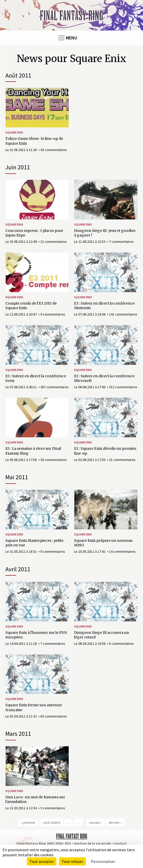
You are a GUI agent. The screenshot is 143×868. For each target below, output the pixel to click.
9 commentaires (53, 314)
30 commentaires (54, 460)
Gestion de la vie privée (92, 843)
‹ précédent (51, 822)
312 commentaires (123, 387)
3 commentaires (53, 808)
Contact (120, 843)
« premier (28, 822)
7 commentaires (121, 242)
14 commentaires (122, 551)
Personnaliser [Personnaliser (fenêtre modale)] (103, 861)
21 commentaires (54, 242)
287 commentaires (55, 387)
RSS (68, 843)
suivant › (96, 822)
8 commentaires (121, 643)
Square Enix (14, 132)
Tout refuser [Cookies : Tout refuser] (72, 861)
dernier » (115, 822)
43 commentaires (54, 150)
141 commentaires (123, 314)
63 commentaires (54, 716)
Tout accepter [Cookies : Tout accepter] (42, 861)
